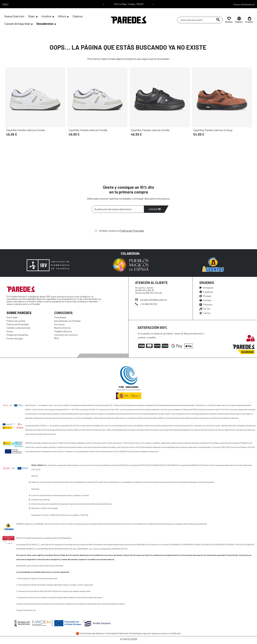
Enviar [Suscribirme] (155, 209)
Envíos (10, 331)
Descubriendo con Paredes (67, 321)
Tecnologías (60, 317)
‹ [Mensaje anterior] (104, 4)
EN (4, 4)
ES (7, 4)
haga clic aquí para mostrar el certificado (162, 633)
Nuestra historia (62, 328)
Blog (56, 338)
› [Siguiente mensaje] (153, 4)
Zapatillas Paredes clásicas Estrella (25, 130)
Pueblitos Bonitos (63, 331)
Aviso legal (12, 317)
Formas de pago (15, 338)
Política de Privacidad (132, 231)
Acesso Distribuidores (244, 4)
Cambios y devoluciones (18, 328)
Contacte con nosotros (66, 335)
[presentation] (117, 222)
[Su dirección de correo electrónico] (118, 209)
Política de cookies (16, 321)
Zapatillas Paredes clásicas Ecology (213, 130)
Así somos (59, 324)
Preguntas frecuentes (17, 335)
